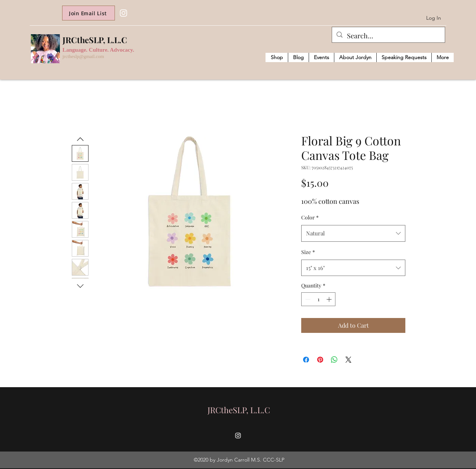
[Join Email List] (89, 13)
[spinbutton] (318, 299)
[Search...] (388, 36)
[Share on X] (348, 360)
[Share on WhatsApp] (334, 360)
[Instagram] (123, 13)
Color (310, 217)
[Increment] (330, 299)
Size (308, 252)
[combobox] (353, 233)
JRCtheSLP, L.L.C (95, 40)
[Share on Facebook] (306, 360)
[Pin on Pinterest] (320, 360)
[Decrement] (307, 299)
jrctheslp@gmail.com (83, 56)
